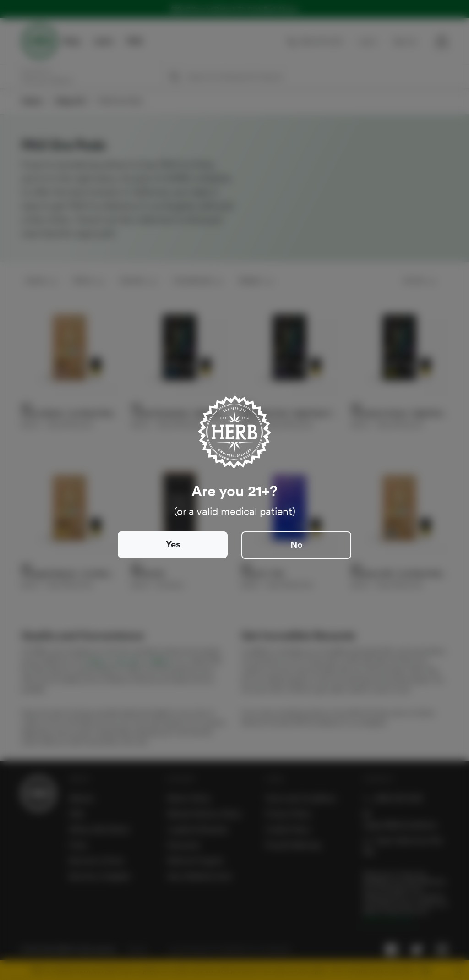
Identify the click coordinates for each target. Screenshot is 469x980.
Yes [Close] (173, 544)
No (297, 545)
